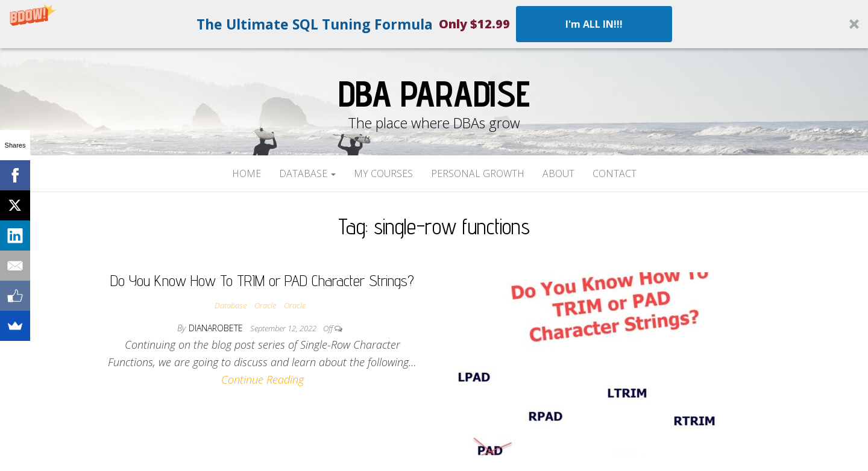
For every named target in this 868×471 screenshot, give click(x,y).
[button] (434, 24)
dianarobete (217, 328)
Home (247, 173)
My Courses (383, 173)
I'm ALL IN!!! (594, 24)
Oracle (265, 305)
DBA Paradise (434, 93)
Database (307, 173)
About (558, 173)
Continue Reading (263, 379)
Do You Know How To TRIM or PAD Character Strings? (262, 280)
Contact (615, 173)
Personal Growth (478, 173)
